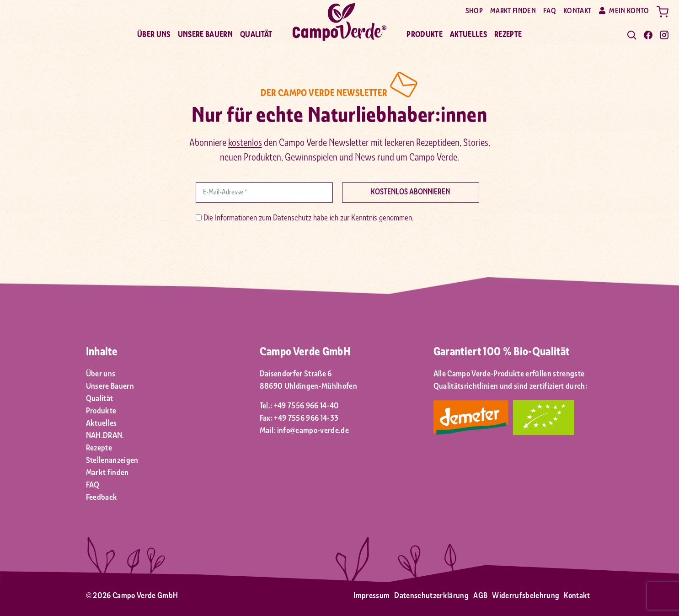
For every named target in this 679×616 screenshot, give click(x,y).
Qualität (256, 35)
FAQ (550, 11)
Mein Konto (624, 11)
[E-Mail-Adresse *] (264, 193)
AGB (480, 596)
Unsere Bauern (205, 35)
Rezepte (508, 35)
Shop (474, 11)
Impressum (372, 596)
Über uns (154, 35)
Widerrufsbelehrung (526, 596)
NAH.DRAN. (105, 436)
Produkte (425, 35)
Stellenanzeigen (112, 461)
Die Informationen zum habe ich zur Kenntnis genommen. (305, 218)
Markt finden (513, 11)
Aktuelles (468, 35)
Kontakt (577, 11)
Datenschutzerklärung (431, 596)
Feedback (102, 498)
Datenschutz (292, 218)
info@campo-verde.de (313, 431)
